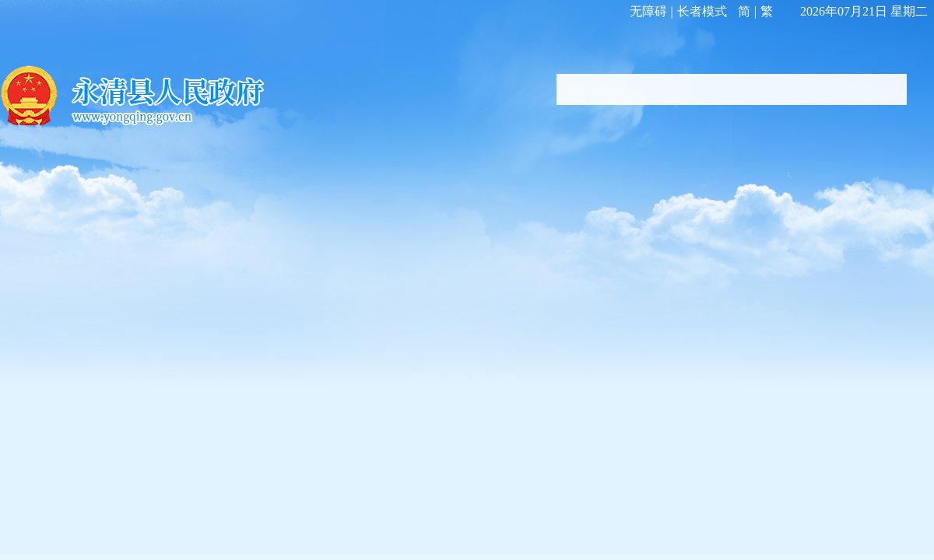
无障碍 (648, 11)
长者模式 (702, 11)
